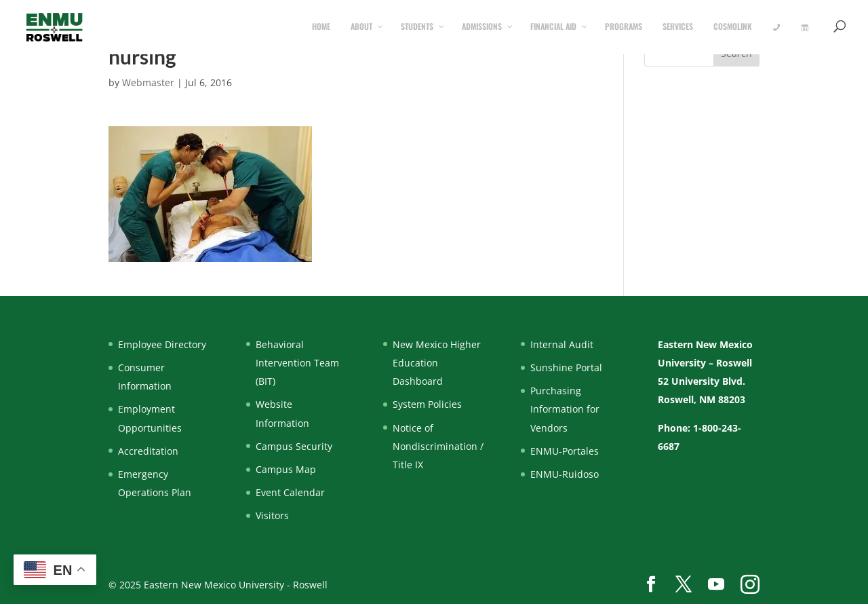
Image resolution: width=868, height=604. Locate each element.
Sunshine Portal (566, 367)
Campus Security (294, 446)
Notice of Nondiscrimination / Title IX (438, 446)
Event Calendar (290, 492)
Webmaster (148, 82)
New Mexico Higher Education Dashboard (437, 363)
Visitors (272, 515)
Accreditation (148, 451)
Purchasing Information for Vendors (565, 409)
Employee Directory (162, 344)
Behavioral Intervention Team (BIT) (297, 363)
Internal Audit (562, 344)
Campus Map (286, 469)
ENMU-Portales (565, 451)
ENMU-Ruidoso (565, 474)
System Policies (427, 404)
